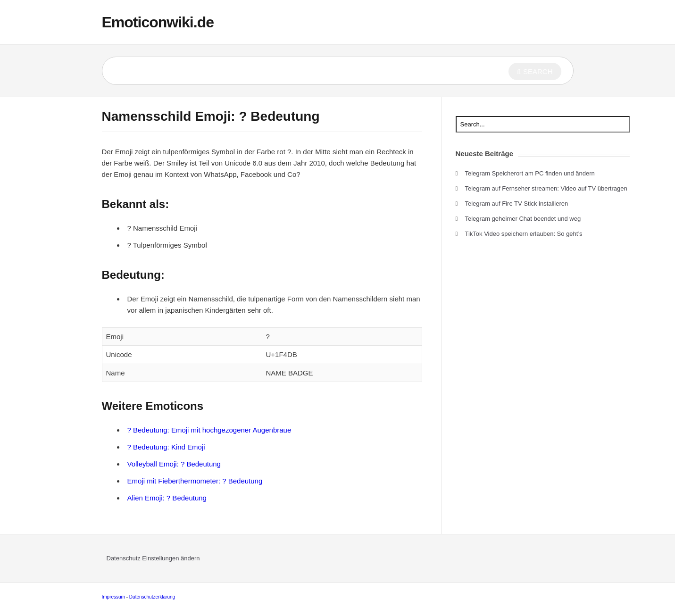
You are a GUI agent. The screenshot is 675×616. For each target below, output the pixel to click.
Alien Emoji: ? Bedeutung (167, 498)
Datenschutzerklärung (152, 597)
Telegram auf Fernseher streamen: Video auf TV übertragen (546, 188)
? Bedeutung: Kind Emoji (166, 447)
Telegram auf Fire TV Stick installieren (517, 204)
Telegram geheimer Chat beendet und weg (523, 219)
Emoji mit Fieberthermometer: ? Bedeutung (195, 481)
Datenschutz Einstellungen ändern (153, 558)
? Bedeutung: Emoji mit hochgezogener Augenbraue (209, 430)
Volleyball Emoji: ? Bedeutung (174, 464)
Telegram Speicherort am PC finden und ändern (530, 173)
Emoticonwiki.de (158, 22)
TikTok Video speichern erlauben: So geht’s (524, 234)
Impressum (113, 597)
